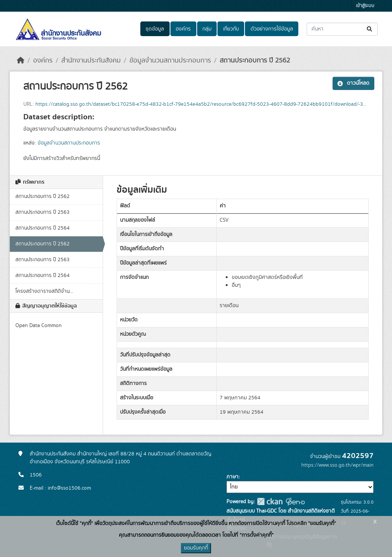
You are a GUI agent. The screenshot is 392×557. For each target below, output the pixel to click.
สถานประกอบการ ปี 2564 (43, 228)
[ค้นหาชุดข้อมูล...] (342, 29)
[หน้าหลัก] (21, 61)
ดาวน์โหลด (353, 83)
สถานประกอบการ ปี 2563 (43, 212)
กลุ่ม (207, 29)
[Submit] (370, 29)
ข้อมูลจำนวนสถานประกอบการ (170, 61)
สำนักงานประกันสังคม (91, 61)
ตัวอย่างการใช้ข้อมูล (272, 29)
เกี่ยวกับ (231, 29)
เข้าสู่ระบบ (365, 6)
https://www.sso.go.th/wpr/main (337, 465)
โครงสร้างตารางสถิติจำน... (44, 291)
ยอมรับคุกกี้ (196, 548)
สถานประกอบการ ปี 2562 (255, 61)
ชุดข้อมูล (155, 29)
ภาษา (232, 477)
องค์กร (183, 29)
